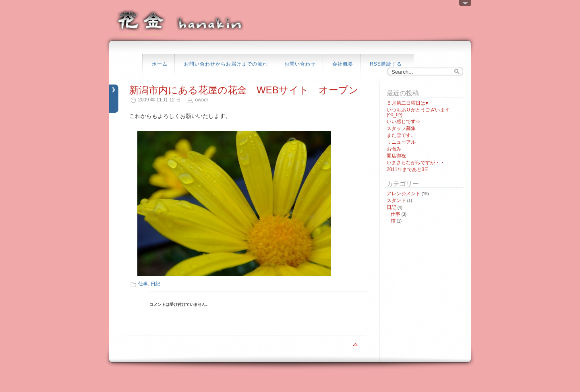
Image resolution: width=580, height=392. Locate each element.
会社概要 (343, 64)
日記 (155, 284)
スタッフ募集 (401, 128)
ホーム (160, 64)
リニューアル (401, 142)
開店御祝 (396, 156)
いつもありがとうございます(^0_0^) (418, 112)
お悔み (394, 149)
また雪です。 (401, 135)
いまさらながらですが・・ (416, 163)
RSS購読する (386, 64)
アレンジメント (404, 194)
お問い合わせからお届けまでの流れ (226, 64)
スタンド (396, 200)
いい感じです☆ (404, 122)
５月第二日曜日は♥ (407, 103)
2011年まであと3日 (408, 169)
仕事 (143, 284)
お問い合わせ (300, 64)
